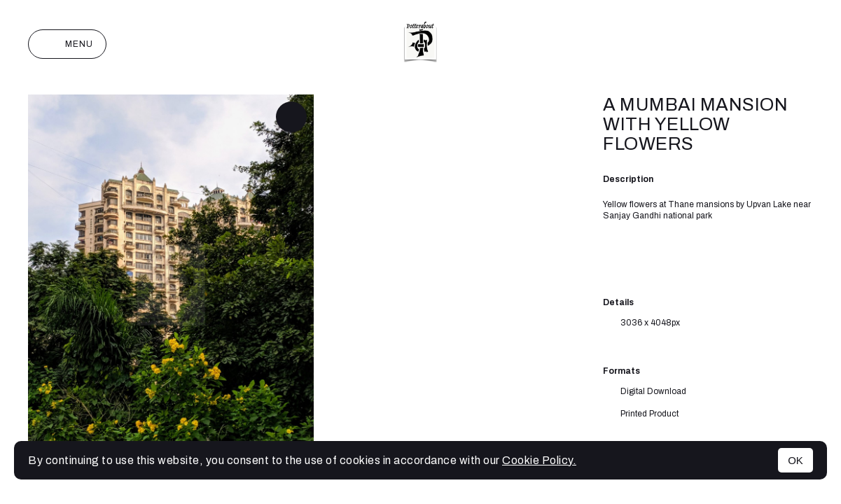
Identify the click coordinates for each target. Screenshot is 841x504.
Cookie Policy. (539, 460)
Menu (67, 44)
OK (795, 460)
